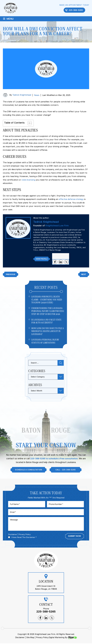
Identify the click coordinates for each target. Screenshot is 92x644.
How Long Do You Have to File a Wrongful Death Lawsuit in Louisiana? (48, 331)
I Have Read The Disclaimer (24, 538)
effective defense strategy (72, 199)
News (37, 95)
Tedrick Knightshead (22, 95)
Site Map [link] (30, 638)
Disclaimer (13, 535)
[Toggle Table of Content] (28, 123)
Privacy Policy (25, 535)
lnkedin (61, 262)
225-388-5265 (76, 10)
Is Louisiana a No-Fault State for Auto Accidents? (46, 321)
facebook (55, 262)
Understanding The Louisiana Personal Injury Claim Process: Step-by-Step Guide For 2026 (48, 311)
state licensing (29, 180)
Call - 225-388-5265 (66, 470)
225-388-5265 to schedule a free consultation (54, 459)
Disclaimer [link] (19, 638)
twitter (66, 262)
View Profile (42, 259)
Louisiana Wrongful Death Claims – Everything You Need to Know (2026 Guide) (47, 300)
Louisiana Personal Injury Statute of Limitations (45, 341)
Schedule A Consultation (28, 470)
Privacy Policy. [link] (43, 638)
